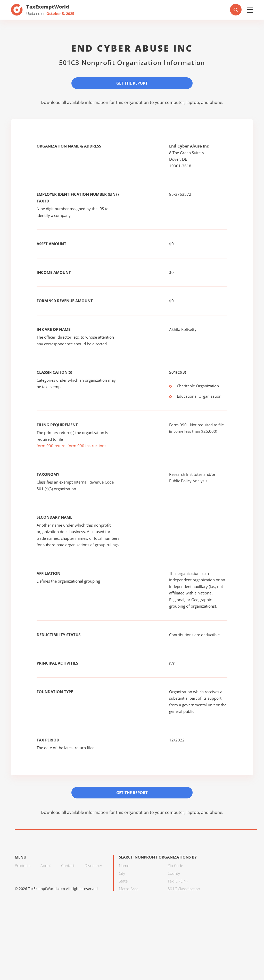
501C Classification (184, 889)
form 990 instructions (87, 446)
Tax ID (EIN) (178, 881)
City (122, 873)
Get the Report (132, 83)
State (123, 881)
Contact (68, 865)
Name (124, 865)
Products (23, 865)
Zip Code (175, 865)
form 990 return (51, 446)
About (46, 865)
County (174, 873)
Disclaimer (93, 865)
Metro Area (129, 889)
